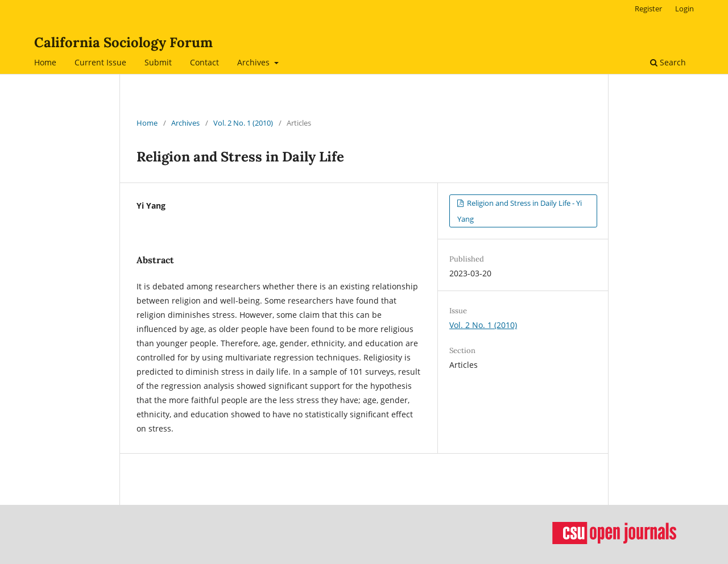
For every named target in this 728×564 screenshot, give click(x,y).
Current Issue (100, 62)
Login (684, 9)
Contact (204, 62)
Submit (158, 62)
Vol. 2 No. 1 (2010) (243, 123)
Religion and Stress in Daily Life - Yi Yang (520, 211)
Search (668, 62)
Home (45, 62)
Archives (255, 62)
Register (648, 9)
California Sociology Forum (123, 42)
